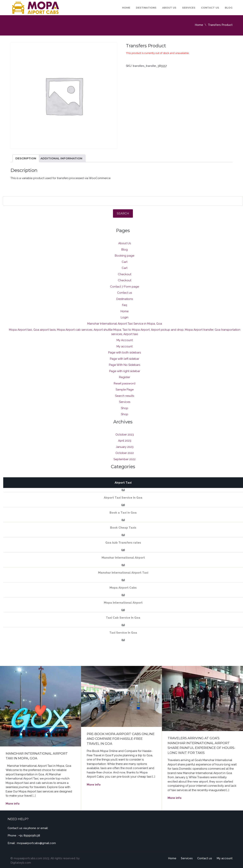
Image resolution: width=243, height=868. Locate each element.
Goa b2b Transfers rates (123, 543)
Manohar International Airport (123, 558)
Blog (229, 8)
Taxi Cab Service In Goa (123, 618)
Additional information (61, 158)
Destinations (146, 8)
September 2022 (125, 459)
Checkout (125, 274)
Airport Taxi (123, 483)
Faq (125, 305)
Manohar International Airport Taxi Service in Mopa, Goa (125, 324)
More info (13, 804)
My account (125, 346)
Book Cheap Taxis (123, 528)
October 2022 (125, 453)
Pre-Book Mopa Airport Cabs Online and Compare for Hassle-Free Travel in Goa (121, 739)
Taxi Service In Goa (123, 633)
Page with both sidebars (125, 353)
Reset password (125, 383)
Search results (125, 396)
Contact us (210, 8)
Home (126, 8)
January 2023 (125, 447)
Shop (125, 408)
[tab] (26, 158)
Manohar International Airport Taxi (123, 573)
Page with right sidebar (125, 371)
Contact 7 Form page (125, 287)
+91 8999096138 (29, 836)
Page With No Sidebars (125, 365)
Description (26, 158)
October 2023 (125, 435)
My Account (125, 340)
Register (125, 377)
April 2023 (125, 441)
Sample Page (125, 390)
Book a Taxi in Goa (123, 513)
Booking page (125, 256)
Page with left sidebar (125, 359)
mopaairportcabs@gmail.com (36, 843)
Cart (125, 262)
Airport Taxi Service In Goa (123, 498)
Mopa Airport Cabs (123, 588)
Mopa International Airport (123, 603)
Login (125, 317)
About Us (169, 8)
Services (189, 8)
